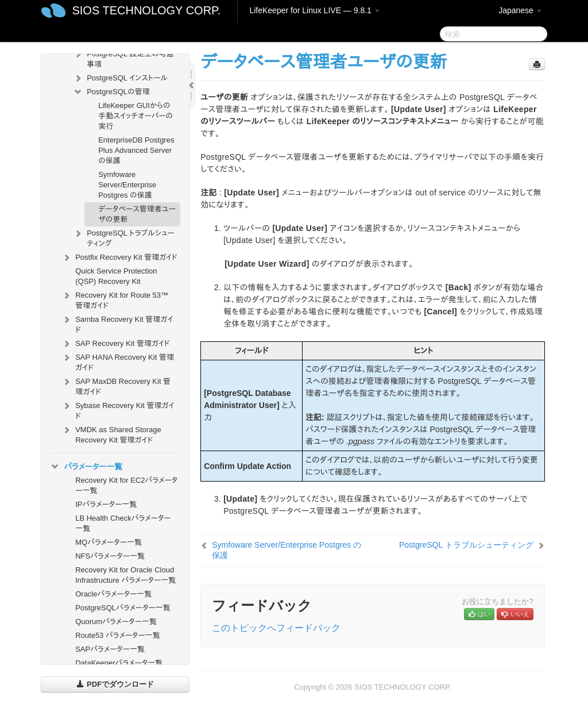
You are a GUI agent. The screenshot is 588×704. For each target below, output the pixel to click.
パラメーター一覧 (86, 467)
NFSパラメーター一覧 (110, 556)
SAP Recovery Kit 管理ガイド (115, 344)
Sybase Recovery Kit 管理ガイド (118, 409)
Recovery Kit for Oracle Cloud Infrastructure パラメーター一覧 (125, 575)
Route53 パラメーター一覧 (118, 635)
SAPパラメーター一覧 (110, 649)
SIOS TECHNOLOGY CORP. (146, 10)
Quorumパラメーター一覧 (116, 622)
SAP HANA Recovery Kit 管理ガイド (118, 361)
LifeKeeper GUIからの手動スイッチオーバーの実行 (136, 116)
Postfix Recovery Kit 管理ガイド (119, 257)
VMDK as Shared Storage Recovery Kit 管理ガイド (111, 434)
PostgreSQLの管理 (111, 92)
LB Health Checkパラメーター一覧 (123, 523)
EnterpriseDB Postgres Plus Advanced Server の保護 (136, 150)
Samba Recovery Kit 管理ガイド (117, 323)
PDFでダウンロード (115, 684)
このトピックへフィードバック (276, 628)
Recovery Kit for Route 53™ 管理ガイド (115, 299)
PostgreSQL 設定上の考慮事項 (123, 58)
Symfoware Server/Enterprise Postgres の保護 (127, 185)
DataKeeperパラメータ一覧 (119, 663)
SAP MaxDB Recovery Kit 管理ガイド (116, 385)
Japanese (520, 10)
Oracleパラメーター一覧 (113, 594)
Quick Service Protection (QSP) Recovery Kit (116, 276)
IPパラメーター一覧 (106, 504)
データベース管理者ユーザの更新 (137, 214)
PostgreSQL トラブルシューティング (123, 237)
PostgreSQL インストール (120, 78)
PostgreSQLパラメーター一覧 (123, 608)
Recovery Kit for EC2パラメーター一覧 (126, 485)
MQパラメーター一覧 (109, 542)
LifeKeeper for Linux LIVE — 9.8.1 (314, 10)
